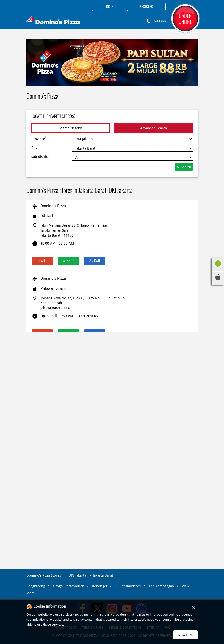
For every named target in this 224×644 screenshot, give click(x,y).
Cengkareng (36, 586)
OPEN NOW (89, 316)
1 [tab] (110, 80)
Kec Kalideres (130, 586)
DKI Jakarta (77, 575)
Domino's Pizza (53, 206)
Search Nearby (70, 128)
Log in (109, 7)
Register (146, 7)
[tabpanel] (112, 62)
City (34, 148)
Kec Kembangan (161, 586)
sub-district (40, 157)
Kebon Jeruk (102, 586)
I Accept (185, 635)
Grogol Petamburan (68, 586)
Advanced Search (154, 128)
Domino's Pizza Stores (44, 575)
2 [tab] (115, 80)
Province (39, 138)
